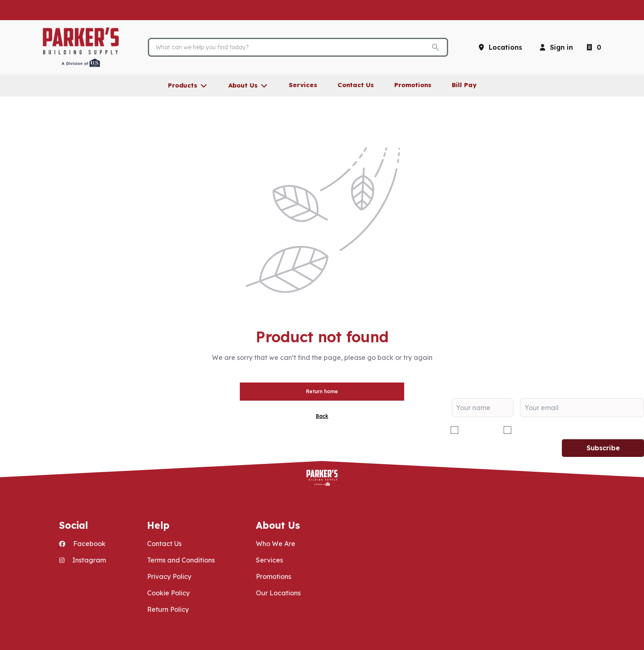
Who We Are (276, 544)
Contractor (478, 430)
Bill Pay (464, 85)
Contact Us (164, 544)
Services (269, 560)
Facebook (82, 544)
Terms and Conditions (181, 560)
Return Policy (168, 609)
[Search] (292, 47)
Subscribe (603, 448)
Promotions (274, 576)
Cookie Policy (168, 593)
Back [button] (322, 416)
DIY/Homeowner (540, 430)
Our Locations (278, 593)
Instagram (83, 560)
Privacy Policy (169, 576)
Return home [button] (322, 391)
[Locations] (500, 47)
